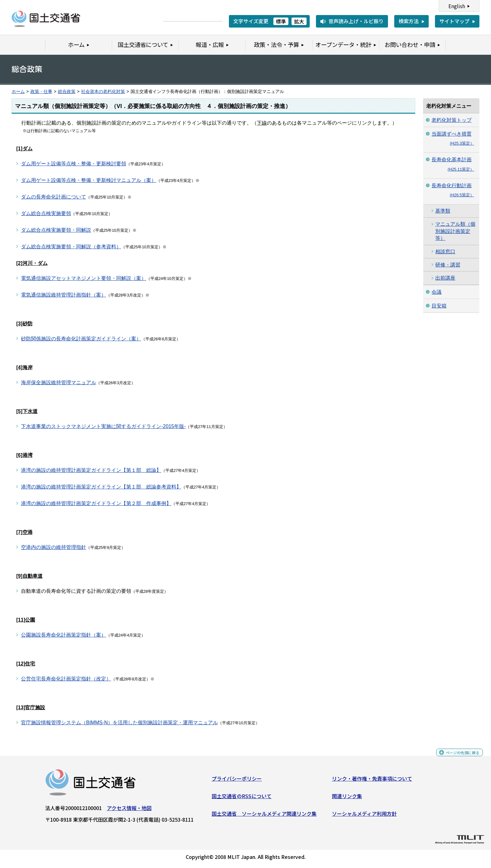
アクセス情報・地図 (129, 810)
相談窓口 (445, 252)
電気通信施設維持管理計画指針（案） (64, 295)
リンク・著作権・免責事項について (372, 781)
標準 (281, 21)
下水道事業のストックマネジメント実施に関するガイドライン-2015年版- (103, 426)
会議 (437, 292)
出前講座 (445, 278)
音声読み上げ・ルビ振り (356, 21)
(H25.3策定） (462, 143)
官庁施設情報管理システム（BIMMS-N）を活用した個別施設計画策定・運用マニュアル (119, 723)
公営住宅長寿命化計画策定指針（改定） (66, 679)
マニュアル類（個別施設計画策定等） (455, 231)
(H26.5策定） (462, 195)
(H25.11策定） (461, 169)
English (457, 6)
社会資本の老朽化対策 (103, 92)
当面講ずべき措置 (452, 134)
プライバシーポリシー (237, 781)
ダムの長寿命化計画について (54, 197)
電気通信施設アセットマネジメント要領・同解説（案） (84, 278)
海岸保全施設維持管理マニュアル (59, 382)
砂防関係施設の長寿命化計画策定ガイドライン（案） (81, 339)
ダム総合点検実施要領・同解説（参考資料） (71, 247)
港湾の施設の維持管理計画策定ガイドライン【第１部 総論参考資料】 (101, 487)
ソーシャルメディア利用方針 (364, 816)
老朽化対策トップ (452, 120)
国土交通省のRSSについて (242, 798)
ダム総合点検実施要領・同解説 (56, 230)
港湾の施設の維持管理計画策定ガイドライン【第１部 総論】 (91, 470)
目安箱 (439, 306)
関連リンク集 (347, 798)
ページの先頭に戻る (457, 758)
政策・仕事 (41, 92)
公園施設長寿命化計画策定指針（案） (64, 635)
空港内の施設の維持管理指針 (54, 547)
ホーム (18, 92)
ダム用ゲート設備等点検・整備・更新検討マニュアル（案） (89, 180)
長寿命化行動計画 (452, 186)
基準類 (443, 211)
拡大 (299, 21)
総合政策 (67, 92)
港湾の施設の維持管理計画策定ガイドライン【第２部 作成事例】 (96, 503)
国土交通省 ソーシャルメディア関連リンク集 (264, 816)
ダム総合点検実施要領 (46, 213)
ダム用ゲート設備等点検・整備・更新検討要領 (74, 164)
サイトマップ (454, 21)
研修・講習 (448, 265)
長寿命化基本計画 (452, 160)
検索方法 (409, 21)
